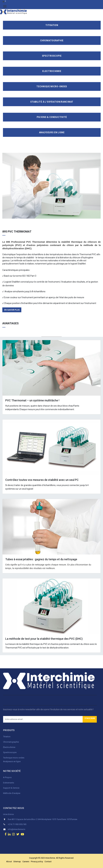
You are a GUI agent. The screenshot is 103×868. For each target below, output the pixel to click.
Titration (52, 25)
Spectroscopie (52, 56)
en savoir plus (12, 310)
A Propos (8, 777)
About (9, 862)
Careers (26, 862)
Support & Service (11, 788)
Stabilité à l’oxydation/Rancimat (52, 102)
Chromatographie (52, 40)
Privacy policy (37, 862)
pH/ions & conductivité (52, 117)
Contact (48, 862)
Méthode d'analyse (12, 793)
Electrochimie (52, 71)
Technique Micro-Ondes (52, 86)
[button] (90, 719)
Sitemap (17, 862)
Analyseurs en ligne (52, 132)
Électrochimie (9, 747)
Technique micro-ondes (14, 758)
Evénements (9, 783)
